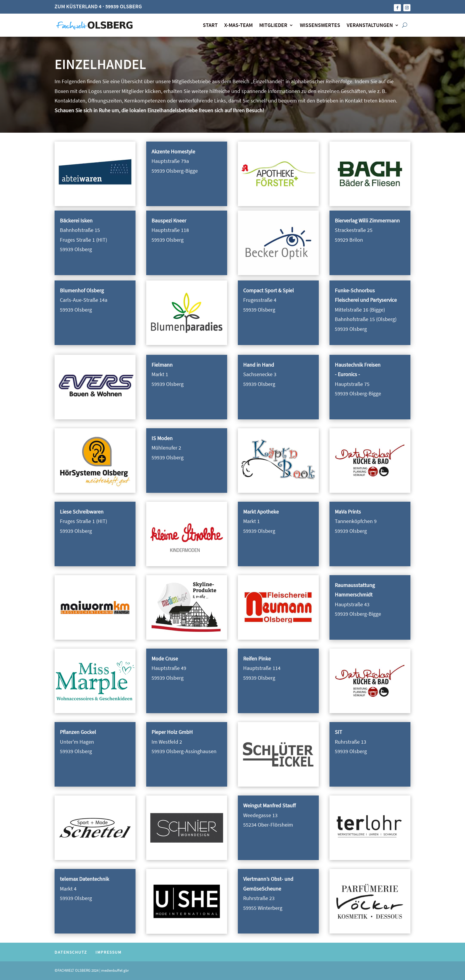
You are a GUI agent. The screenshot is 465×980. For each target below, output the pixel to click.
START (210, 25)
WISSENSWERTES (320, 25)
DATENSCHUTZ (71, 952)
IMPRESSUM (109, 952)
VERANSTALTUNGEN (370, 25)
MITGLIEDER (273, 25)
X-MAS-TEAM (238, 25)
